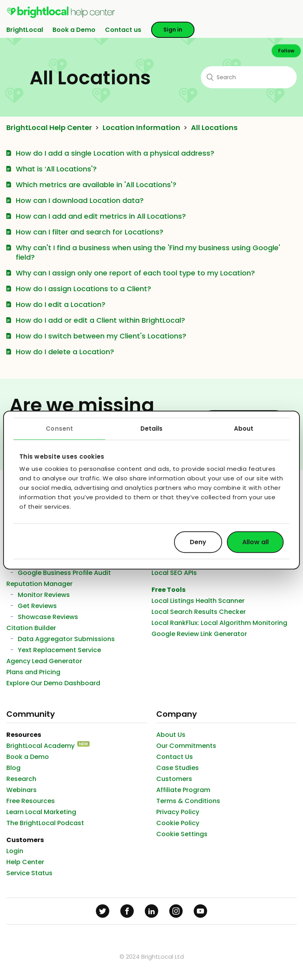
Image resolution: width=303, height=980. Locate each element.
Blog (13, 768)
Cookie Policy (178, 823)
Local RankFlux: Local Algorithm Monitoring (219, 623)
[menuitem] (61, 16)
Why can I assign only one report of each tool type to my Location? (135, 273)
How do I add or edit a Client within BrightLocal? (100, 320)
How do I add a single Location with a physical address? (115, 153)
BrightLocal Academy (40, 746)
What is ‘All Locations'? (56, 169)
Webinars (22, 790)
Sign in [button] (173, 30)
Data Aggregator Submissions (66, 639)
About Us (171, 735)
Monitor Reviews (44, 595)
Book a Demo (74, 30)
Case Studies (178, 768)
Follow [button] (286, 51)
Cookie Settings (182, 834)
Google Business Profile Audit (64, 573)
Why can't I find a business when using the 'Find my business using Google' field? (148, 252)
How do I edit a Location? (61, 304)
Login (15, 851)
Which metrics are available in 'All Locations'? (96, 185)
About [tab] (244, 429)
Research (21, 779)
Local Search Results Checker (199, 612)
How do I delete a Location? (65, 352)
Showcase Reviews (48, 617)
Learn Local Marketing (41, 812)
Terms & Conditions (188, 801)
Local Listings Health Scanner (198, 601)
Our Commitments (186, 746)
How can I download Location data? (80, 200)
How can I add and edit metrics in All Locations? (101, 216)
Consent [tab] (59, 429)
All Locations (214, 128)
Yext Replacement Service (59, 650)
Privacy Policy (178, 812)
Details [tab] (152, 429)
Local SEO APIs (174, 573)
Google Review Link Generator (199, 634)
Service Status (29, 873)
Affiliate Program (183, 790)
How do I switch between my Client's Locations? (101, 336)
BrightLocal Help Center (49, 128)
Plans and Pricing (33, 672)
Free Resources (31, 801)
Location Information (141, 128)
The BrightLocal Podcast (45, 823)
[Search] (249, 77)
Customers (174, 779)
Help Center (25, 862)
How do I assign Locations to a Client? (83, 289)
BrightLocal (25, 30)
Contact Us (175, 757)
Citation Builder (31, 628)
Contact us (123, 30)
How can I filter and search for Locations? (90, 232)
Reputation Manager (39, 584)
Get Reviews (37, 606)
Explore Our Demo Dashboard (53, 683)
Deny (198, 542)
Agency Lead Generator (44, 661)
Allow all (255, 542)
